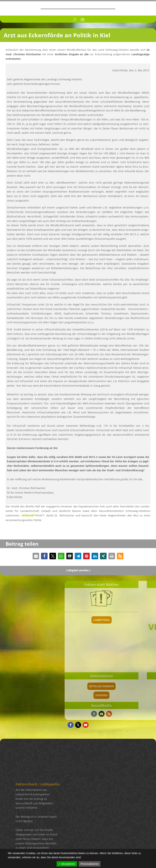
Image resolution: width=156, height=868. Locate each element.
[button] (36, 556)
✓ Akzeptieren (67, 864)
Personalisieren (90, 864)
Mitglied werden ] (79, 570)
